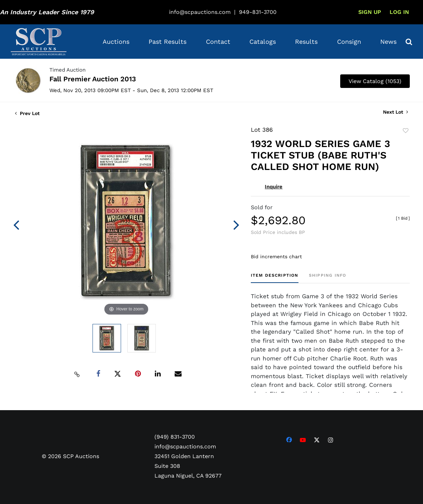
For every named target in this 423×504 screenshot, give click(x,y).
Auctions (116, 42)
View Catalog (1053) (375, 81)
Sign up (370, 12)
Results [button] (306, 42)
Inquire (274, 187)
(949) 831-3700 (175, 437)
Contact (218, 42)
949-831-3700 (258, 12)
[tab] (275, 278)
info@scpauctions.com (200, 12)
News (388, 42)
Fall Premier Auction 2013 (93, 79)
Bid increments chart (276, 257)
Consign (349, 42)
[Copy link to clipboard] (77, 374)
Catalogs (263, 42)
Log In (399, 12)
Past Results (167, 42)
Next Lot (396, 112)
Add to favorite (406, 131)
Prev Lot (27, 113)
